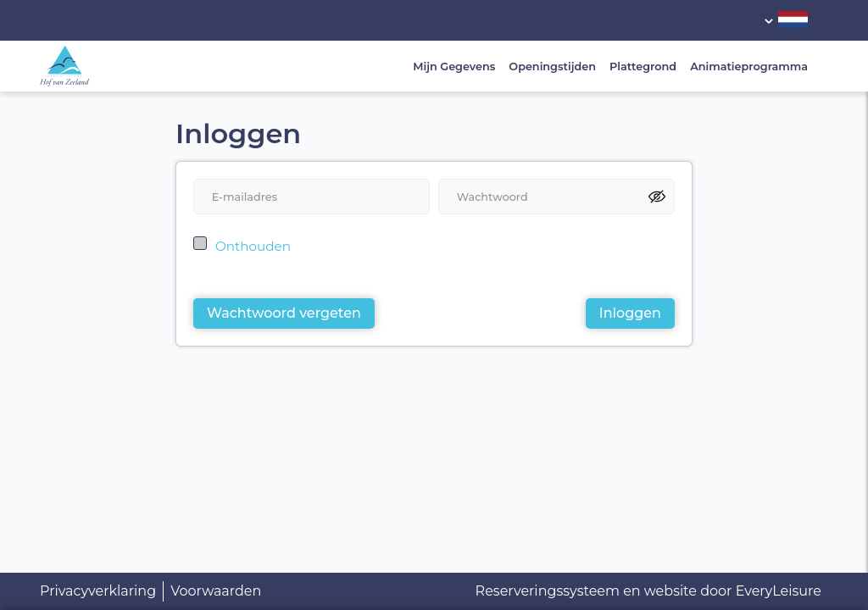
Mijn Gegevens (454, 67)
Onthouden (253, 246)
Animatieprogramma (749, 67)
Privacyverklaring (98, 591)
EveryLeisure (779, 591)
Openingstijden (552, 67)
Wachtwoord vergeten (284, 313)
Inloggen (630, 313)
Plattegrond (643, 67)
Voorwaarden (216, 591)
